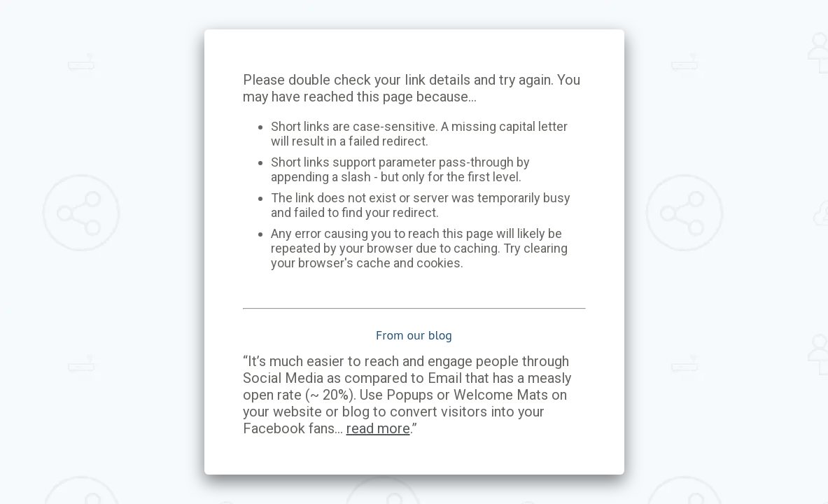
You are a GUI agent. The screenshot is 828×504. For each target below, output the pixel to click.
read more (378, 428)
